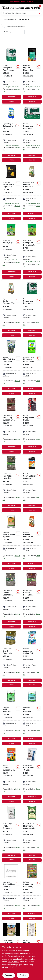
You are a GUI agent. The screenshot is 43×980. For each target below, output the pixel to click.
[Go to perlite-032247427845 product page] (11, 251)
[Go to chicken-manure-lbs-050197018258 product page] (32, 542)
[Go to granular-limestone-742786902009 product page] (32, 717)
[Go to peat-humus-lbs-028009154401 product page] (32, 775)
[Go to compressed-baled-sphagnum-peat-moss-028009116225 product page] (32, 426)
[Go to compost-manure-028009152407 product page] (11, 834)
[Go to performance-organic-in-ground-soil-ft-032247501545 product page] (11, 192)
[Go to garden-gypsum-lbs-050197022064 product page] (32, 192)
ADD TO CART (12, 97)
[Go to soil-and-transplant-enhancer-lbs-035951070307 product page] (11, 367)
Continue (9, 975)
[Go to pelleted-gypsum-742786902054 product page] (11, 542)
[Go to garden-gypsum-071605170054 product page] (11, 775)
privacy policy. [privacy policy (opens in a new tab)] (13, 962)
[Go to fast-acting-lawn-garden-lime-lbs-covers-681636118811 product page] (11, 484)
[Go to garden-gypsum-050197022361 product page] (11, 309)
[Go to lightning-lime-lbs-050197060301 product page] (32, 367)
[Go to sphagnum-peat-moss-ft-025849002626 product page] (32, 134)
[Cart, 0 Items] (38, 7)
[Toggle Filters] (40, 32)
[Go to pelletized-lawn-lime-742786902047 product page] (11, 717)
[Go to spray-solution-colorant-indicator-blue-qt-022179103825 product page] (32, 484)
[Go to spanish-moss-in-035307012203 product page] (11, 892)
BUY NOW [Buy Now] (11, 102)
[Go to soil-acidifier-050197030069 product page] (11, 134)
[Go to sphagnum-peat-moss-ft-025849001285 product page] (11, 76)
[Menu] (4, 7)
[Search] (40, 13)
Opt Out (23, 975)
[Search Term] (22, 13)
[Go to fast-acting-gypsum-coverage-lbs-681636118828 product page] (11, 426)
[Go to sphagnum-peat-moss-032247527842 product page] (32, 251)
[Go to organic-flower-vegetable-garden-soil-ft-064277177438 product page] (32, 76)
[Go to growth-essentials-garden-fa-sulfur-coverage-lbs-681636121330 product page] (11, 659)
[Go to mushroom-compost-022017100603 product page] (32, 834)
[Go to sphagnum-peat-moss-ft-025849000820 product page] (32, 309)
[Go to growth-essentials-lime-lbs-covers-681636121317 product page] (11, 601)
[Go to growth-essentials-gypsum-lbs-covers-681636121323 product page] (32, 601)
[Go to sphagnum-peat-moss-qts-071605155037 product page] (32, 892)
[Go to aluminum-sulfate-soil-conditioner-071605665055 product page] (32, 659)
